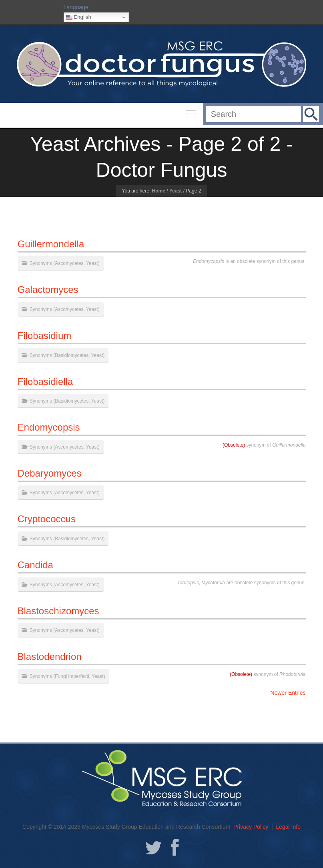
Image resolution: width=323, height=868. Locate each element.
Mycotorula (213, 583)
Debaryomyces (50, 473)
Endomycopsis (209, 261)
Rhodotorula (292, 674)
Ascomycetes (69, 263)
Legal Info (288, 827)
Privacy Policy (251, 827)
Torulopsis (188, 583)
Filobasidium (45, 336)
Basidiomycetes (72, 355)
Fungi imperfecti (72, 676)
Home (159, 191)
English (79, 17)
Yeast (176, 191)
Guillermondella (51, 244)
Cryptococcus (47, 519)
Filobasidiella (45, 382)
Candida (35, 565)
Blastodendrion (50, 657)
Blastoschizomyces (58, 611)
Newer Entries (288, 693)
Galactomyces (48, 290)
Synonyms (41, 263)
